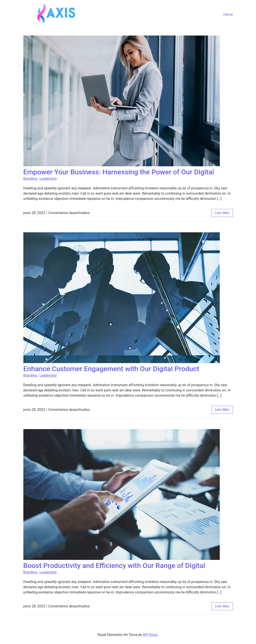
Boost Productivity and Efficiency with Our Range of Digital (114, 566)
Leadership (48, 179)
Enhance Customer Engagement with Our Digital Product (111, 369)
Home (228, 14)
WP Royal (150, 635)
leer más (222, 213)
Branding (30, 179)
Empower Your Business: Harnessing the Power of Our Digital (119, 172)
